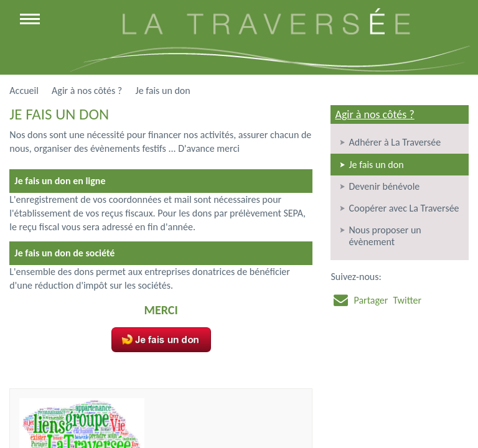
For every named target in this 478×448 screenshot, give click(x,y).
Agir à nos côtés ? (374, 114)
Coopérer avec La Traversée (404, 208)
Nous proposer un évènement (385, 236)
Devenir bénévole (384, 186)
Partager (371, 300)
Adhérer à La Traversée (395, 142)
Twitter (407, 300)
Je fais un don (376, 165)
